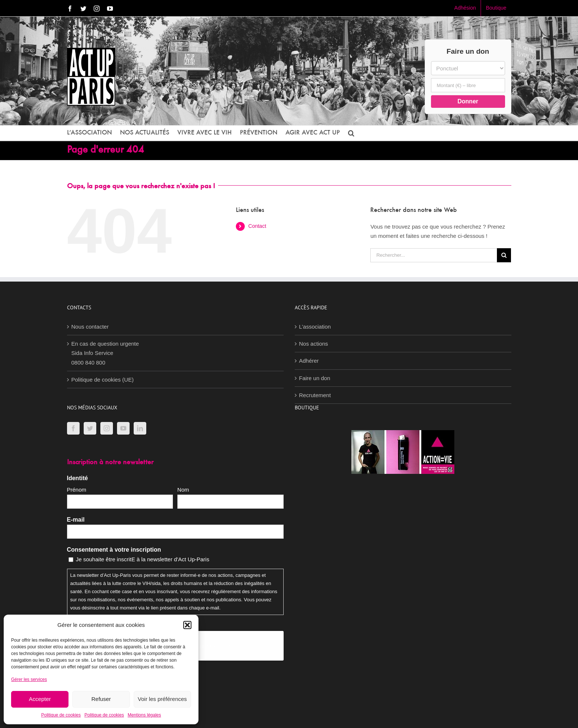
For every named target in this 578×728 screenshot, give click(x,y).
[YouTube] (123, 428)
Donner (468, 101)
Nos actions (314, 344)
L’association (315, 327)
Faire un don (315, 378)
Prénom (77, 490)
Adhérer (309, 361)
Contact (257, 226)
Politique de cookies (61, 715)
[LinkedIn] (140, 428)
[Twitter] (90, 428)
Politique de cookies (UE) (103, 380)
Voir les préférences (162, 699)
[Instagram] (107, 428)
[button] (187, 625)
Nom (183, 490)
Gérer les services (29, 679)
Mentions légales (144, 715)
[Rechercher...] (434, 255)
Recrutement (315, 395)
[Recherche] (504, 255)
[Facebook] (73, 428)
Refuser (101, 699)
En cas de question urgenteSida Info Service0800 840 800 (105, 353)
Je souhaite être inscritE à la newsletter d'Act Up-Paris (143, 559)
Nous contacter (90, 327)
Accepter (40, 699)
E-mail (76, 520)
